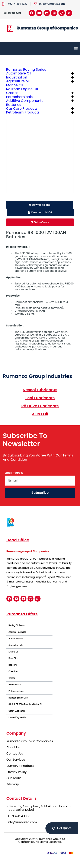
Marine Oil (13, 652)
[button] (40, 205)
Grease (12, 678)
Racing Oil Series (17, 625)
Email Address (14, 473)
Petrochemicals (16, 691)
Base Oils (13, 658)
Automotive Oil (16, 639)
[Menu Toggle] (76, 49)
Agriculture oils (16, 645)
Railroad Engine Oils (18, 698)
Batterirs (13, 665)
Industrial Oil (15, 685)
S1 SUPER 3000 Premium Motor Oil (25, 704)
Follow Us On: (12, 13)
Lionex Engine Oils (17, 717)
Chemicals (14, 671)
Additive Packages (17, 632)
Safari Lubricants (17, 711)
